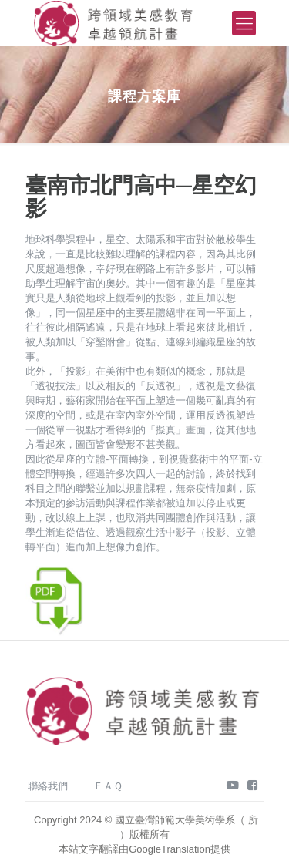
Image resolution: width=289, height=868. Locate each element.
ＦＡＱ (108, 786)
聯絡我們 (48, 786)
